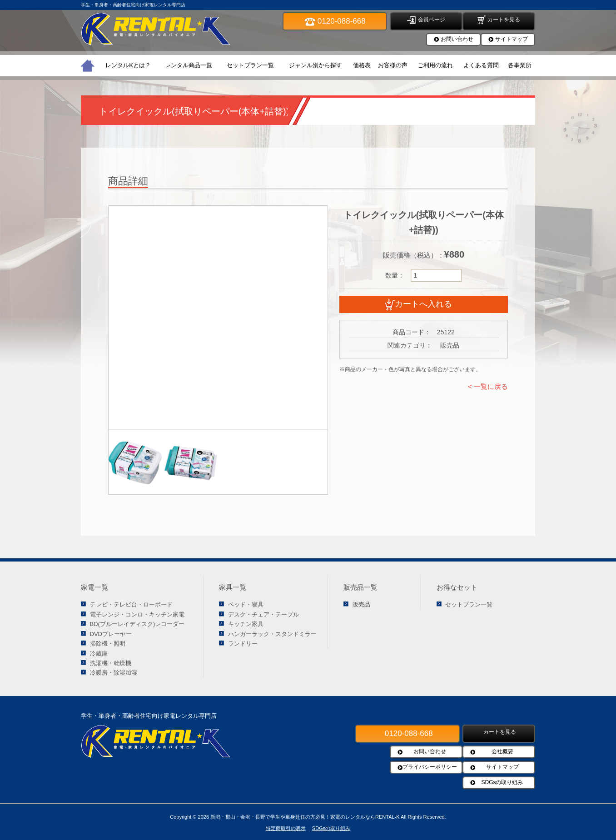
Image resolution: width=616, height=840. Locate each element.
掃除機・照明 (108, 644)
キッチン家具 (246, 624)
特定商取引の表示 (286, 828)
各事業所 (520, 65)
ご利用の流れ (435, 65)
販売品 (361, 604)
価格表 (362, 65)
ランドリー (243, 644)
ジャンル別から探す (315, 65)
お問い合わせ (457, 39)
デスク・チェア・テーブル (263, 614)
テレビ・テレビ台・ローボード (131, 604)
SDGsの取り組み (502, 782)
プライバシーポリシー (430, 767)
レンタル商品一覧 (189, 65)
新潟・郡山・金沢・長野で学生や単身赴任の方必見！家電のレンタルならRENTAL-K (305, 817)
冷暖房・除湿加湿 (114, 673)
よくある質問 (481, 65)
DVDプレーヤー (111, 634)
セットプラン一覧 (250, 65)
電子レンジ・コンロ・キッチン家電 (137, 614)
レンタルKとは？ (128, 65)
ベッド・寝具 (246, 604)
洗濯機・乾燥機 (111, 663)
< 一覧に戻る (488, 386)
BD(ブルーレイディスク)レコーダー (137, 624)
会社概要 (502, 751)
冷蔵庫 (99, 654)
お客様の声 (393, 65)
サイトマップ (512, 39)
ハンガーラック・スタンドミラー (272, 634)
